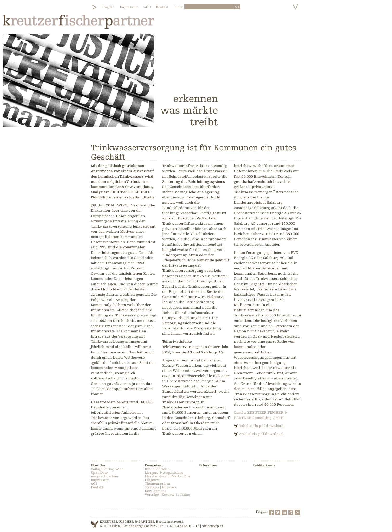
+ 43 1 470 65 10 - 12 (183, 526)
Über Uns (98, 465)
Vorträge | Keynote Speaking (167, 495)
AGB (147, 7)
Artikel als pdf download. (262, 434)
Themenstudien (158, 484)
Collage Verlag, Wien (107, 469)
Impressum (129, 7)
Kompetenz (154, 465)
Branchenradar (157, 469)
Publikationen (264, 465)
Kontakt (162, 7)
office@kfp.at (213, 526)
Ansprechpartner (105, 476)
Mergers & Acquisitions (164, 473)
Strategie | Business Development (161, 489)
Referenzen (208, 465)
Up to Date (99, 473)
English (109, 7)
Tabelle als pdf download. (262, 426)
